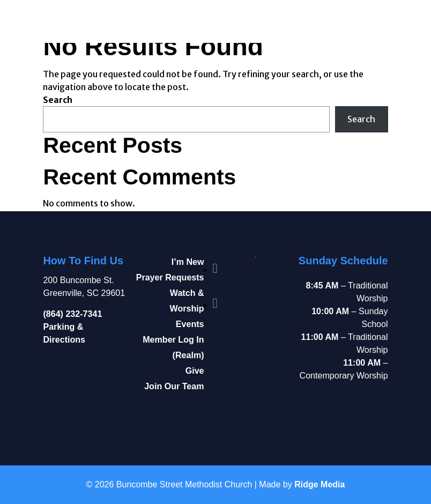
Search (58, 100)
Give (195, 370)
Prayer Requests (170, 277)
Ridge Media (319, 484)
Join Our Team (174, 386)
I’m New (188, 262)
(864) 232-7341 (72, 314)
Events (190, 324)
